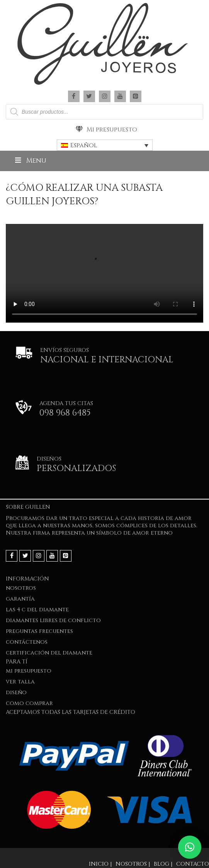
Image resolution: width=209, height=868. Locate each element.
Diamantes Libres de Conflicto (53, 620)
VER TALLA (20, 682)
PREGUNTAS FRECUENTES (39, 631)
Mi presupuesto (106, 130)
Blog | (163, 864)
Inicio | (100, 864)
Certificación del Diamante (49, 653)
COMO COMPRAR (29, 703)
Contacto (193, 864)
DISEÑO (16, 692)
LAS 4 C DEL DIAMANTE (37, 610)
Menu (30, 161)
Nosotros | (133, 864)
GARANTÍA (20, 599)
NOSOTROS (21, 588)
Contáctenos (27, 642)
